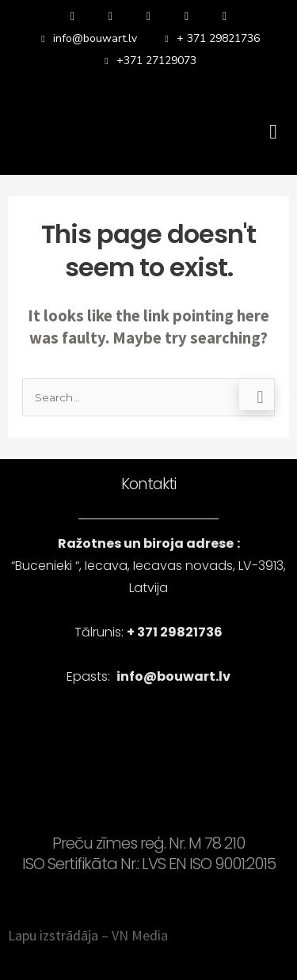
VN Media (140, 935)
